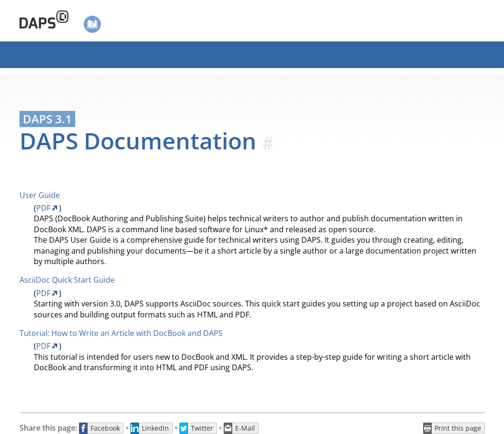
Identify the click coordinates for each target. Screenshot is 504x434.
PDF (43, 208)
